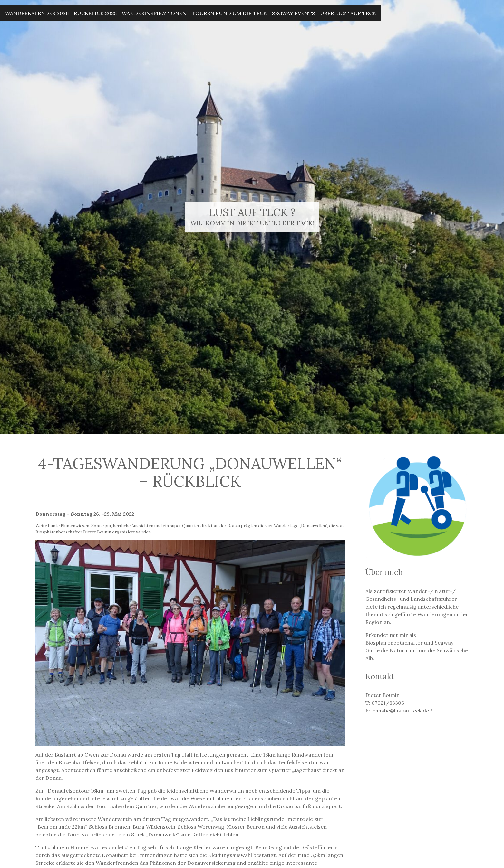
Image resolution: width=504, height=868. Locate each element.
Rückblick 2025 (95, 13)
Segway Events (293, 13)
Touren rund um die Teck (229, 13)
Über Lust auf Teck (348, 13)
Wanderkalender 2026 (37, 13)
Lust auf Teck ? (252, 212)
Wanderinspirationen (154, 13)
